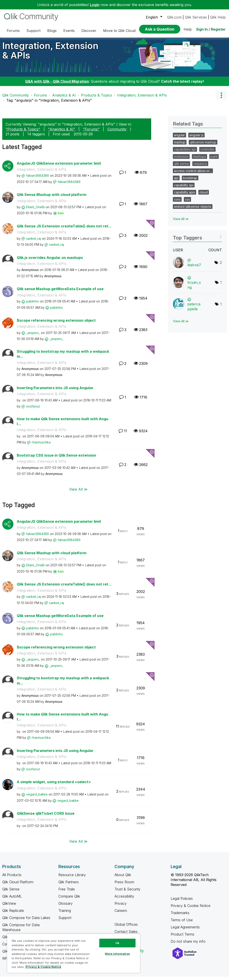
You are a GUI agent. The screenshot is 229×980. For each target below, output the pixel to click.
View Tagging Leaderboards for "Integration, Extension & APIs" (197, 240)
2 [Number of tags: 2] (221, 266)
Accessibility (124, 900)
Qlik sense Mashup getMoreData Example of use (60, 292)
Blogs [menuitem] (52, 31)
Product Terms (182, 938)
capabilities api (185, 153)
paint (214, 160)
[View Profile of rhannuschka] (41, 446)
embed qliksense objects (193, 210)
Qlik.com (174, 17)
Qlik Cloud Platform (18, 885)
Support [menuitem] (33, 31)
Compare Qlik (69, 900)
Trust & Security (127, 892)
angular (179, 138)
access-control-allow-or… (193, 174)
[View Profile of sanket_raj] (34, 242)
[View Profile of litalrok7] (194, 268)
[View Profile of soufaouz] (33, 410)
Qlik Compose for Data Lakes (26, 921)
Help (188, 29)
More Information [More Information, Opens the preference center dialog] (117, 954)
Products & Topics (96, 99)
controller (207, 153)
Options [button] (221, 99)
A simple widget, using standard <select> (54, 785)
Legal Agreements (185, 930)
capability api (184, 188)
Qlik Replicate (13, 914)
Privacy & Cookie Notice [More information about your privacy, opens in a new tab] (43, 967)
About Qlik (123, 878)
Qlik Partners (69, 885)
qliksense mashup (203, 146)
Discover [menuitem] (89, 31)
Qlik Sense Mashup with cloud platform (52, 198)
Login (95, 5)
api (176, 181)
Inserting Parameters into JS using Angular (55, 391)
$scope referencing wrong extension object (56, 324)
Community (117, 132)
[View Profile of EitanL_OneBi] (35, 210)
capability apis (184, 196)
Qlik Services (196, 17)
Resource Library (72, 878)
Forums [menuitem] (13, 31)
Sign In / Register (211, 29)
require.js (200, 167)
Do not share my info (189, 945)
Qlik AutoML (12, 900)
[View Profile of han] (61, 216)
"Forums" (91, 132)
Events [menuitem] (69, 31)
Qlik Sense (11, 892)
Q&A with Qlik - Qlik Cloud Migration (57, 85)
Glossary (66, 907)
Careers (121, 914)
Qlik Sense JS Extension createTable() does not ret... (64, 229)
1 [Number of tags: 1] (221, 286)
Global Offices (126, 928)
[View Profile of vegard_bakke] (37, 798)
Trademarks (180, 916)
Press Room (124, 885)
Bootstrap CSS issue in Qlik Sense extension (56, 459)
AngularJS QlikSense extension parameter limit (59, 167)
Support (65, 921)
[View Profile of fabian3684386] (38, 179)
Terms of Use (182, 923)
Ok (117, 943)
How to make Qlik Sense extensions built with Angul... (63, 425)
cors (177, 203)
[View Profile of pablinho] (33, 305)
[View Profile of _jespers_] (33, 336)
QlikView (9, 907)
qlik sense (181, 167)
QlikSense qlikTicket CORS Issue (46, 817)
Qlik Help (218, 17)
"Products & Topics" (23, 132)
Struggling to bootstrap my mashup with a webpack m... (63, 357)
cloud (204, 196)
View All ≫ (78, 492)
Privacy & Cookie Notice (191, 909)
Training (65, 914)
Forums (40, 99)
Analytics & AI (64, 99)
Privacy (121, 907)
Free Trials (67, 892)
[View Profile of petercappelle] (194, 310)
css (187, 203)
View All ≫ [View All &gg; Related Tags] (181, 222)
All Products (12, 878)
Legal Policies (182, 902)
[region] (74, 953)
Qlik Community (16, 99)
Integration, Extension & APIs (50, 54)
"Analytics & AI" (62, 132)
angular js (196, 138)
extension (181, 160)
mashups (199, 160)
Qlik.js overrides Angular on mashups (50, 261)
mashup (180, 146)
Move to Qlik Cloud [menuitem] (119, 31)
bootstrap (190, 181)
